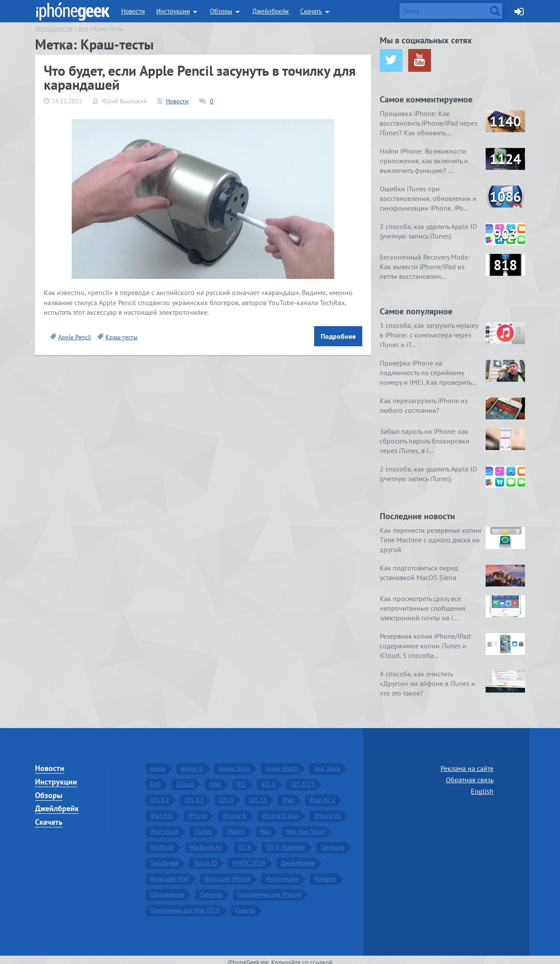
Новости (133, 11)
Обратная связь (470, 774)
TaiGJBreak (164, 857)
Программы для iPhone (269, 889)
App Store (327, 763)
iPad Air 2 (322, 794)
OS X (245, 841)
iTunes (203, 826)
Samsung (333, 841)
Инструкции (173, 11)
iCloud (185, 778)
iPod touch (164, 826)
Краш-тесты (121, 337)
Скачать (311, 11)
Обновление (167, 889)
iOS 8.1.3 (303, 778)
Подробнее (338, 336)
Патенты (211, 889)
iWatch (236, 826)
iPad (288, 794)
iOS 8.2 (160, 794)
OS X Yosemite (286, 841)
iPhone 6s (327, 810)
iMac (215, 778)
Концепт (325, 873)
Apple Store (234, 763)
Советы (245, 904)
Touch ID (205, 857)
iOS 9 (226, 794)
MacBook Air (206, 841)
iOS (241, 778)
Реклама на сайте (467, 763)
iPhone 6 (234, 810)
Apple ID (192, 763)
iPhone (198, 810)
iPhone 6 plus (280, 810)
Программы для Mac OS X (185, 904)
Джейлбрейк (271, 11)
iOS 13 (258, 794)
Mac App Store (305, 826)
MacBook (162, 841)
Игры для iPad (170, 873)
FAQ (156, 778)
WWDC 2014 (249, 857)
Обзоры (221, 11)
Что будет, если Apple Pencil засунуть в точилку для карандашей (200, 77)
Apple (158, 763)
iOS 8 (268, 778)
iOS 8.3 (194, 794)
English (482, 785)
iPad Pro (161, 810)
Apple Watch (282, 763)
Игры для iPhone (227, 873)
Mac (266, 826)
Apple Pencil (75, 337)
